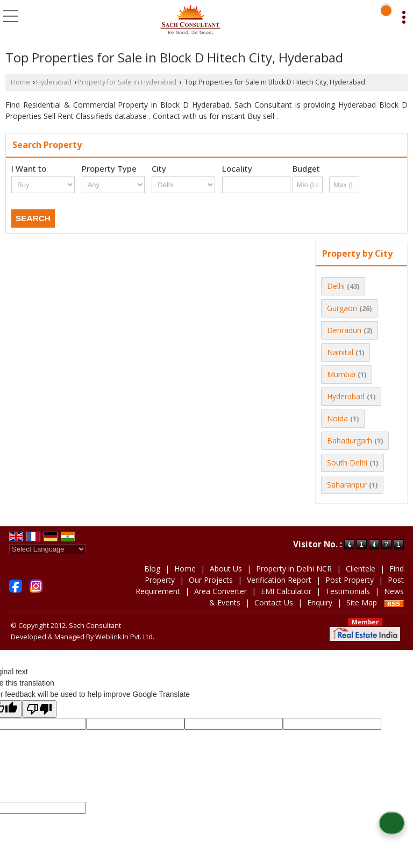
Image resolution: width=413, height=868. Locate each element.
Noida (337, 418)
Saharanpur (347, 485)
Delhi (336, 286)
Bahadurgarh (350, 440)
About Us (226, 569)
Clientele (361, 569)
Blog (152, 569)
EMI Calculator (286, 591)
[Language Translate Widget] (48, 549)
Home (20, 82)
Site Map (362, 602)
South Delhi (347, 463)
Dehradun (344, 330)
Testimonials (348, 591)
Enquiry (320, 602)
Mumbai (341, 374)
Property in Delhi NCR (294, 569)
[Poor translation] (39, 709)
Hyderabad (54, 82)
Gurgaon (342, 308)
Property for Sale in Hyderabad (127, 82)
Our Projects (211, 580)
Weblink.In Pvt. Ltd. (125, 637)
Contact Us (274, 602)
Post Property (350, 580)
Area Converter (220, 591)
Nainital (340, 352)
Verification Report (279, 580)
